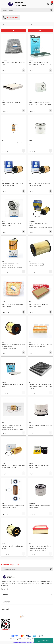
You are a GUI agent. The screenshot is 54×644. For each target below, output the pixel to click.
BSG (3, 100)
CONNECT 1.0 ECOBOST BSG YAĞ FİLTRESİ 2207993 (40, 426)
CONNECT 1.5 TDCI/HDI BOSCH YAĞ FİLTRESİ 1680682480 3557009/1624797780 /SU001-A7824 (12, 266)
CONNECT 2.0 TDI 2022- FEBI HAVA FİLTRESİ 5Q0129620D (38, 305)
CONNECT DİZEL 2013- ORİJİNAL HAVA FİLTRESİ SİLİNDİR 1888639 (39, 265)
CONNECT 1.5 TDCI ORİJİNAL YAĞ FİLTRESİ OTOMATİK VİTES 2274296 (13, 466)
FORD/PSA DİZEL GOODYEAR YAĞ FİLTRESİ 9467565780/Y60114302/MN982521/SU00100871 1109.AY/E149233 (40, 226)
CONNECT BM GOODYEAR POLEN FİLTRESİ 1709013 (13, 63)
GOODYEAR (5, 60)
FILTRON (31, 60)
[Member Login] (48, 4)
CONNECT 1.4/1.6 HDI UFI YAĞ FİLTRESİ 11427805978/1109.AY (39, 184)
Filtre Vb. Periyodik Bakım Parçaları (26, 24)
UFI (2, 141)
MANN (30, 141)
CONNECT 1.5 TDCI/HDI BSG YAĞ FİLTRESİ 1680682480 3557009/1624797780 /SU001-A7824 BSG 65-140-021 (13, 427)
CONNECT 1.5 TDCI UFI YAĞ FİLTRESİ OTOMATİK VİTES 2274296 (12, 144)
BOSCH (3, 221)
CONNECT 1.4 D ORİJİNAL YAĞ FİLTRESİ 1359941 (12, 547)
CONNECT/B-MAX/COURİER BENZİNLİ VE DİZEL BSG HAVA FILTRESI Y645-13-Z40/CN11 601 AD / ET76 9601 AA (40, 548)
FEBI (30, 302)
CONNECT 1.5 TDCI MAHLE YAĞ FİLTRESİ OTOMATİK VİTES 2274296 (13, 507)
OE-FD (30, 262)
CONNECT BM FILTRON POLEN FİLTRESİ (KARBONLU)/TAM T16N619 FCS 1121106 (40, 63)
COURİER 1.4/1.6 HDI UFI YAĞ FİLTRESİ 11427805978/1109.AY (12, 184)
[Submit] (52, 569)
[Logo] (17, 4)
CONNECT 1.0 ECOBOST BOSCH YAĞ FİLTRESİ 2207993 (12, 225)
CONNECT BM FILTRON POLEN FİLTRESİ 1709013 (12, 386)
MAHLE (3, 503)
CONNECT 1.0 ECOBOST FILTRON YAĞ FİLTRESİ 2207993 (39, 466)
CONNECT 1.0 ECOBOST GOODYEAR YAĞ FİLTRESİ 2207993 (40, 507)
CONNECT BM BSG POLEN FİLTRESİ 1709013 (11, 104)
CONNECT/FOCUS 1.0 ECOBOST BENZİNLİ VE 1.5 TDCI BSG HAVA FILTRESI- (40, 346)
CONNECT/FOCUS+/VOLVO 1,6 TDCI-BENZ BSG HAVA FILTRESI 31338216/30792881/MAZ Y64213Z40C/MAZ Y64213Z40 (13, 347)
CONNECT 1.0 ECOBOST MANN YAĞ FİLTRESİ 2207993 (38, 144)
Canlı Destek (44, 641)
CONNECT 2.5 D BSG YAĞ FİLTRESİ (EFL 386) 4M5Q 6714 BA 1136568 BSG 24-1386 (40, 104)
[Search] (27, 10)
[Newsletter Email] (27, 569)
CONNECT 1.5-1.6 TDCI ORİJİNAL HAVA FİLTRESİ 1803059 (12, 305)
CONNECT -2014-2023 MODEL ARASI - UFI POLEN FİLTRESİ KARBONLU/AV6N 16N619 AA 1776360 (40, 387)
